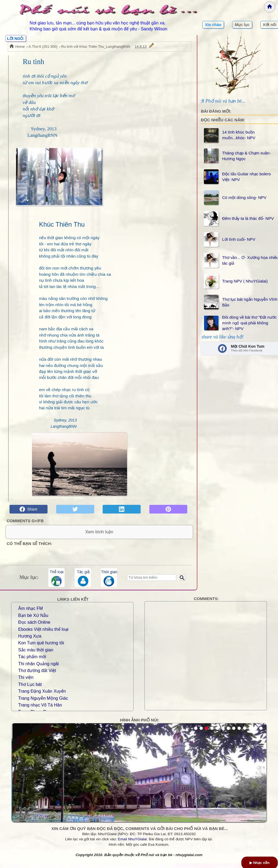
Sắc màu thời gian (36, 655)
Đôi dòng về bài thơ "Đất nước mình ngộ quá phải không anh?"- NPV (249, 323)
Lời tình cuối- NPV (239, 239)
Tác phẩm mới (32, 661)
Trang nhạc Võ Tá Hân (40, 710)
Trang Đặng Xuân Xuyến (42, 696)
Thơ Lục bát (30, 689)
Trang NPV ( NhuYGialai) (245, 281)
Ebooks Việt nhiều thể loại (43, 634)
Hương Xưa (30, 641)
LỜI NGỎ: (16, 39)
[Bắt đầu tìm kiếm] (182, 582)
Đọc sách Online (34, 627)
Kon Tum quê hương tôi (41, 647)
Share (28, 509)
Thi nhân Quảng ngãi (39, 668)
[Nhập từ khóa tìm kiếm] (152, 582)
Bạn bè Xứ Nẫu (33, 620)
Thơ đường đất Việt (37, 675)
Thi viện (26, 682)
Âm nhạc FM (31, 613)
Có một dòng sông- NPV (244, 197)
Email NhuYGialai (132, 844)
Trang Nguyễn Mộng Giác (43, 703)
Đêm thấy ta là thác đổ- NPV (248, 218)
